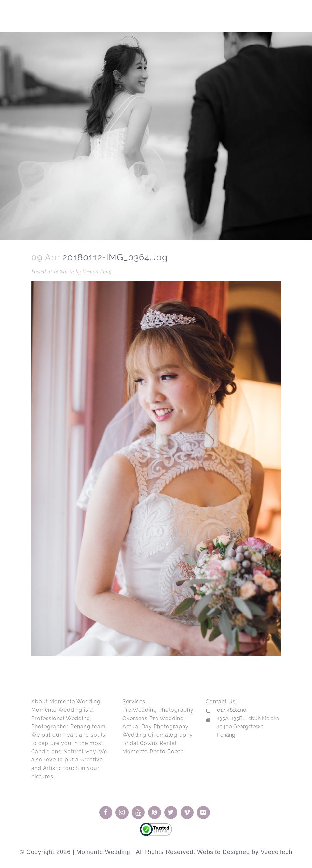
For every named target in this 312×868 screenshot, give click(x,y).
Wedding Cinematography (158, 735)
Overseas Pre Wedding (153, 718)
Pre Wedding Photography (158, 710)
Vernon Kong (97, 271)
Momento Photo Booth (153, 751)
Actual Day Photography (156, 726)
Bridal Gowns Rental (149, 743)
